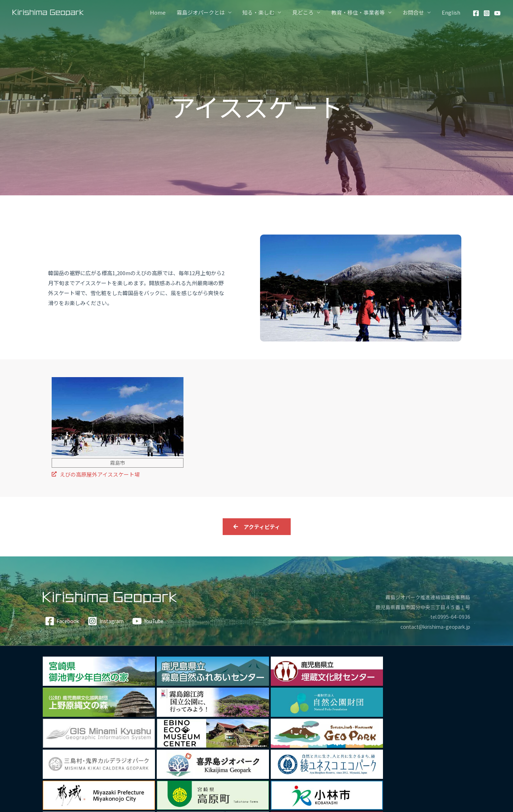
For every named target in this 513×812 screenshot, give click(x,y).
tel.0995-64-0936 (450, 617)
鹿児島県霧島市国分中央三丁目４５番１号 (419, 607)
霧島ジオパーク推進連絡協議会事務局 (425, 597)
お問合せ (414, 12)
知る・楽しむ (260, 12)
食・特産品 (197, 778)
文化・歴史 (149, 778)
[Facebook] (476, 13)
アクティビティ (112, 778)
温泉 (173, 778)
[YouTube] (497, 13)
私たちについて (362, 778)
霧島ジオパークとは (202, 12)
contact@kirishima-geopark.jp (431, 627)
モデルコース (258, 778)
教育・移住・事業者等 (359, 12)
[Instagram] (487, 13)
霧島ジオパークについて (309, 778)
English (451, 12)
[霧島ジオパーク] (48, 12)
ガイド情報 (400, 778)
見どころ (304, 12)
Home (160, 12)
